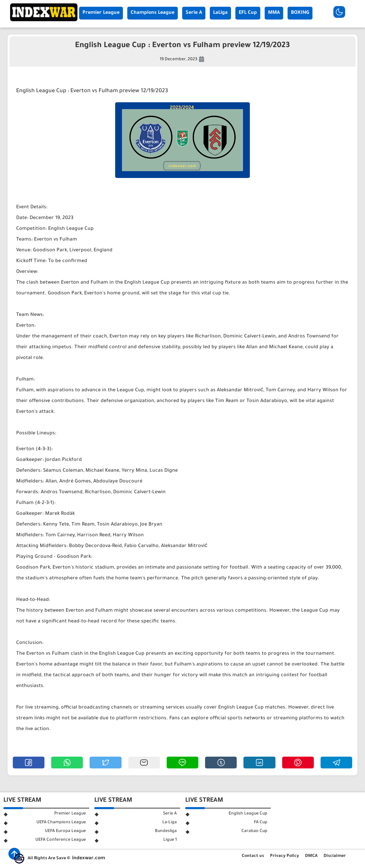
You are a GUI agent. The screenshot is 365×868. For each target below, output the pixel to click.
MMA (274, 13)
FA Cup (261, 823)
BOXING (300, 13)
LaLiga (220, 13)
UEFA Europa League (65, 831)
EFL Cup (248, 13)
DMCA (311, 856)
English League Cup (248, 814)
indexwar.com (89, 859)
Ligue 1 (170, 840)
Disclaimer (335, 856)
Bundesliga (166, 831)
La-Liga (170, 823)
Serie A (194, 13)
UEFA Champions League (61, 823)
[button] (29, 763)
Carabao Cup (254, 831)
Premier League (101, 13)
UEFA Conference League (61, 840)
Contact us (253, 856)
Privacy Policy (285, 856)
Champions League (153, 13)
